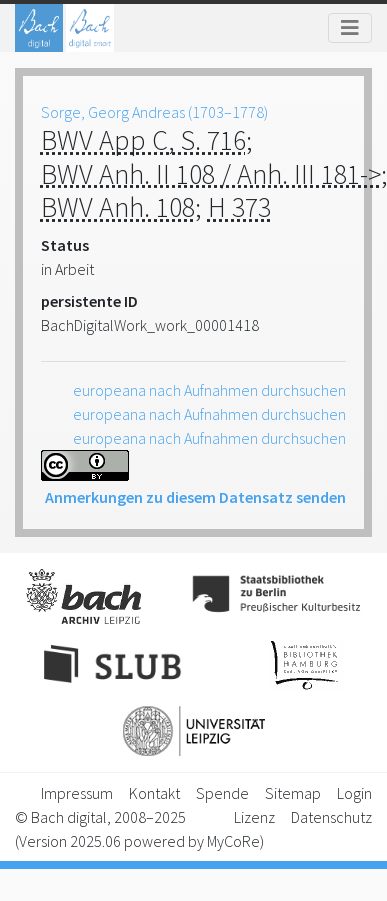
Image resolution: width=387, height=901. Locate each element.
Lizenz (254, 817)
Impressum (77, 793)
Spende (222, 793)
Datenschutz (331, 817)
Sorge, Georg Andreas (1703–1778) (154, 112)
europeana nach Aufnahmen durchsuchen (209, 390)
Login (354, 793)
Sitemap (293, 793)
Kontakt (154, 793)
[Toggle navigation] (350, 28)
